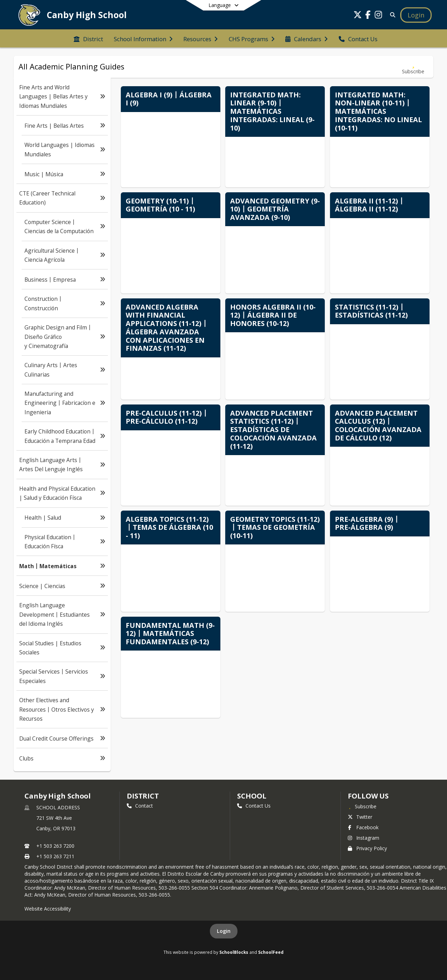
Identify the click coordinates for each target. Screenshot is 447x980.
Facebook (363, 827)
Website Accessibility (48, 909)
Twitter (360, 817)
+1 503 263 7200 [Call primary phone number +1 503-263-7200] (55, 846)
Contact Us (254, 806)
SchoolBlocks (234, 952)
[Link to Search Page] (391, 15)
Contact (140, 806)
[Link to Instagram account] (379, 16)
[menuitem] (88, 38)
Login (224, 931)
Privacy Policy (367, 848)
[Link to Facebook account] (368, 16)
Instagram (364, 838)
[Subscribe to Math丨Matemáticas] (413, 67)
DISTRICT (143, 796)
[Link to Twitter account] (358, 16)
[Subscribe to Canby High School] (362, 806)
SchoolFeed (271, 952)
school (252, 796)
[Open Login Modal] (416, 15)
